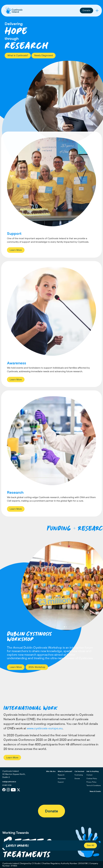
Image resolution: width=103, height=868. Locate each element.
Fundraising (79, 775)
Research (61, 775)
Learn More (16, 252)
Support (61, 782)
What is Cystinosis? (18, 55)
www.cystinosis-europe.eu (45, 731)
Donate (86, 10)
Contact (89, 775)
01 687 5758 (7, 785)
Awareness (62, 778)
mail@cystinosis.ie (9, 782)
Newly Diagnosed (44, 55)
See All (90, 845)
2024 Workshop (37, 667)
